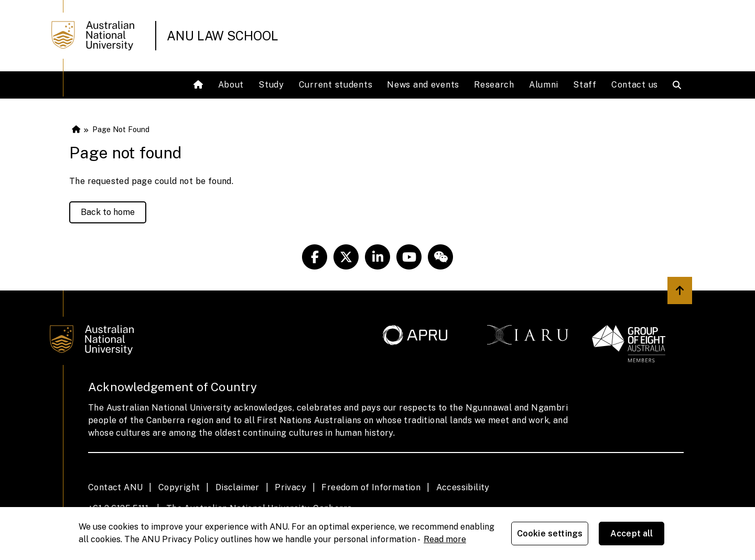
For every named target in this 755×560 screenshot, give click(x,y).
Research (494, 85)
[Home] (199, 85)
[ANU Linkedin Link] (377, 257)
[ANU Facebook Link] (315, 257)
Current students (336, 85)
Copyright (179, 487)
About (231, 85)
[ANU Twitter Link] (346, 257)
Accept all (632, 534)
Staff (585, 85)
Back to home (108, 212)
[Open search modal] (679, 85)
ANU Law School (223, 36)
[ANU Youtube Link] (409, 257)
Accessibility (463, 487)
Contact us (635, 85)
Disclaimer (238, 487)
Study (271, 85)
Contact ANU (115, 487)
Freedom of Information (371, 487)
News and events (423, 85)
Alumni (544, 85)
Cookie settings (550, 534)
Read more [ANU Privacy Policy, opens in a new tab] (445, 539)
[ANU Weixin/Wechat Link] (440, 257)
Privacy (290, 487)
